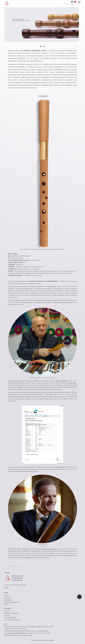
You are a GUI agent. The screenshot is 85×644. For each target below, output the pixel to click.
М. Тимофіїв (72, 383)
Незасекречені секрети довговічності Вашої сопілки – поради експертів (26, 631)
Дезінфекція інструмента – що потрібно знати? (18, 635)
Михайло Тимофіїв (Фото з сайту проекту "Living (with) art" (43, 378)
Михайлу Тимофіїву (61, 381)
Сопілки (79, 4)
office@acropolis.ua (17, 576)
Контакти (7, 573)
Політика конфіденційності (12, 620)
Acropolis (51, 640)
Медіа (6, 604)
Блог (6, 624)
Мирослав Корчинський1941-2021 (42, 545)
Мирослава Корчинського (49, 549)
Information (8, 609)
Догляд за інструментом (12, 602)
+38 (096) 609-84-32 (17, 580)
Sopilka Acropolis (36, 640)
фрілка (20, 387)
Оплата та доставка (10, 618)
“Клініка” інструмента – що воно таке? (16, 629)
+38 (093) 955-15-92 (17, 578)
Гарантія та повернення (11, 613)
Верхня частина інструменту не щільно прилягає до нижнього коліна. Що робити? (29, 627)
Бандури (72, 4)
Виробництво (8, 600)
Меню (6, 593)
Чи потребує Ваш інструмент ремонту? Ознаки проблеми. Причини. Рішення (27, 633)
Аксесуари (8, 598)
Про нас (66, 4)
